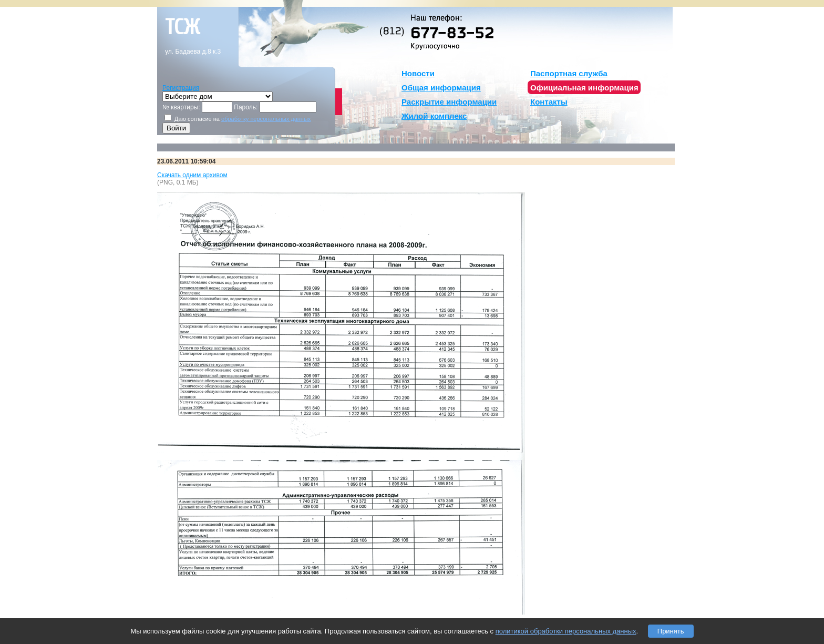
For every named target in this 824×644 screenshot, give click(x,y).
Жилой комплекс (434, 116)
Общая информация (441, 88)
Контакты (549, 102)
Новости (418, 73)
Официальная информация (584, 88)
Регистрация (181, 88)
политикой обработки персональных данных (566, 631)
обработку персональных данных (266, 119)
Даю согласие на (238, 119)
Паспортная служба (569, 73)
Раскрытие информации (449, 102)
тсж (182, 27)
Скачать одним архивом (192, 175)
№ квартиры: (181, 107)
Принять (671, 631)
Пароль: (246, 107)
